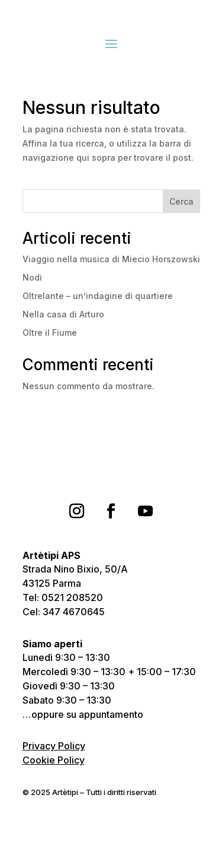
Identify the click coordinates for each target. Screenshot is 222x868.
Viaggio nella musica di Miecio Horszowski (111, 259)
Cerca (181, 201)
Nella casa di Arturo (63, 314)
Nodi (32, 277)
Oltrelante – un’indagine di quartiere (98, 296)
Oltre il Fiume (50, 333)
